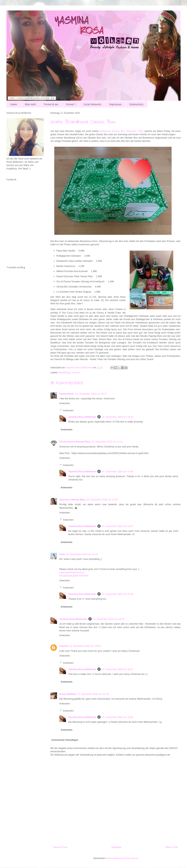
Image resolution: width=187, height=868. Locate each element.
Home (14, 104)
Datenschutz (136, 104)
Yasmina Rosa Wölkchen (82, 417)
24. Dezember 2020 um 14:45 (118, 417)
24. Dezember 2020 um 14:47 (118, 526)
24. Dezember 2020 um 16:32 (118, 717)
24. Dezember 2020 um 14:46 (118, 472)
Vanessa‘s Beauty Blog (72, 500)
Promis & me (51, 104)
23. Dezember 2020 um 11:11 (107, 442)
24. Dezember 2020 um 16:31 (118, 669)
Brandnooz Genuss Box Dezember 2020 (121, 131)
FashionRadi (67, 394)
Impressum (115, 104)
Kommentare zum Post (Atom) (122, 858)
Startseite (116, 847)
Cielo (62, 554)
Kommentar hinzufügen (65, 740)
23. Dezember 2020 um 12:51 (102, 500)
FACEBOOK (66, 576)
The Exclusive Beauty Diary (75, 442)
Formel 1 (71, 104)
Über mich (30, 104)
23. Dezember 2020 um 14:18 (82, 554)
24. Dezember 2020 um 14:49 (118, 594)
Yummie (75, 372)
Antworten (65, 403)
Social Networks (92, 104)
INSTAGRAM (81, 576)
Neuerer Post (60, 847)
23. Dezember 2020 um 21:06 (93, 694)
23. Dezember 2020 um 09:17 (91, 394)
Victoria (64, 646)
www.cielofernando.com (72, 572)
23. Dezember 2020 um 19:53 (85, 646)
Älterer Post (172, 847)
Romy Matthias (68, 694)
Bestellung (64, 372)
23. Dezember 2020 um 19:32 (109, 619)
